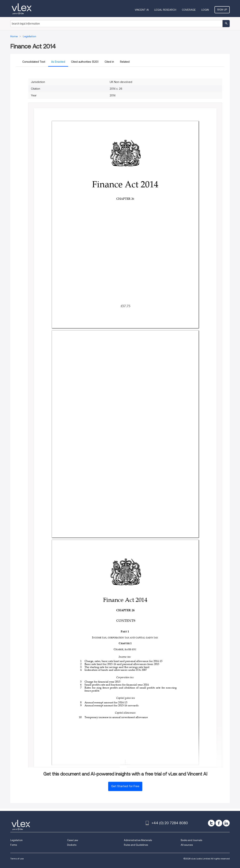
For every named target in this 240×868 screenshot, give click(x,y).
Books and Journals (191, 840)
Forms (14, 845)
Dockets (72, 845)
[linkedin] (226, 823)
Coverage (189, 10)
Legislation (16, 840)
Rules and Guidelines (136, 845)
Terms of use (17, 859)
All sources (187, 845)
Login (205, 10)
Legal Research (165, 10)
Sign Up (222, 10)
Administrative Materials (138, 840)
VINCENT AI (142, 10)
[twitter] (211, 823)
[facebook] (219, 823)
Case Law (73, 840)
